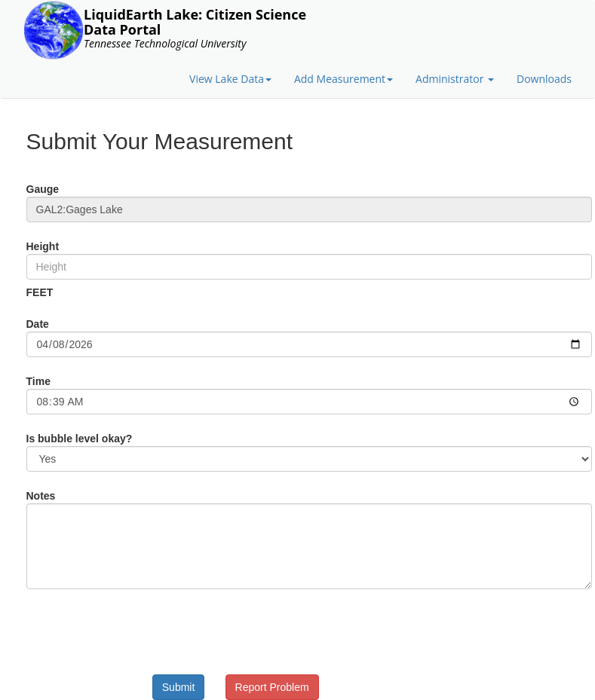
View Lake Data (230, 79)
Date (38, 324)
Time (38, 381)
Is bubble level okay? (80, 439)
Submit (179, 687)
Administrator (455, 79)
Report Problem (272, 687)
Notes (41, 496)
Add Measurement (344, 79)
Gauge (43, 189)
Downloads (544, 79)
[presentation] (198, 630)
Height (43, 246)
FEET (40, 292)
